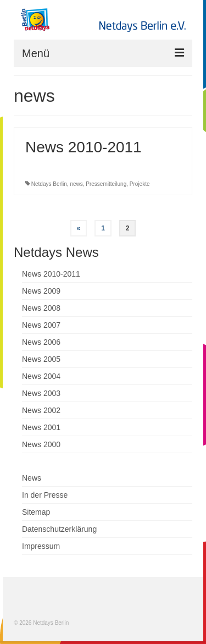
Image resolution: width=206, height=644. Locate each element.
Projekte (140, 184)
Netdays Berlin (49, 184)
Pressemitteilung (106, 184)
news (76, 184)
